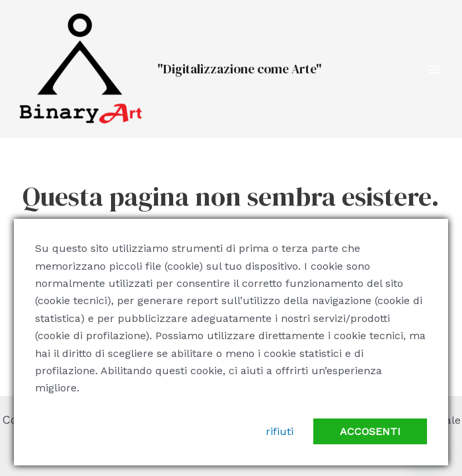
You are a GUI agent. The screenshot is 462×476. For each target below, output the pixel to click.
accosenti (370, 431)
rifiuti (280, 431)
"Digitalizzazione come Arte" (240, 69)
